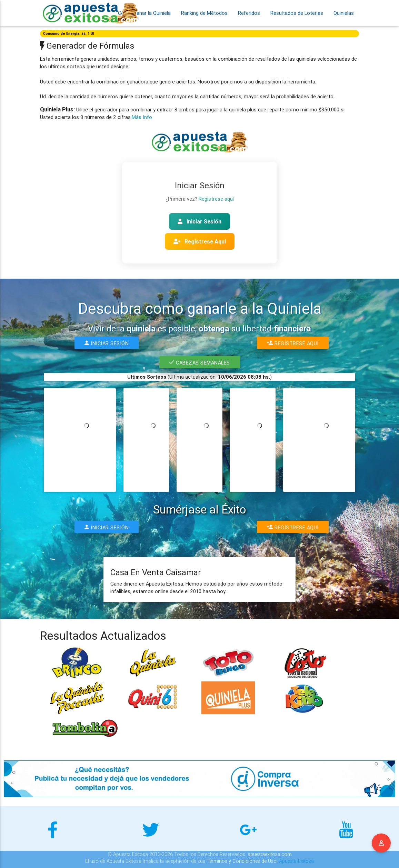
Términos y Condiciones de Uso (242, 861)
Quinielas (344, 13)
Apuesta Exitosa (296, 861)
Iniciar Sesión (199, 221)
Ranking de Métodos (204, 13)
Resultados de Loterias (297, 13)
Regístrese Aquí (200, 241)
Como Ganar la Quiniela (144, 13)
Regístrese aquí (216, 199)
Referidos (249, 13)
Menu (381, 843)
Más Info (142, 117)
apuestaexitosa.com (270, 854)
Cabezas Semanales (200, 362)
